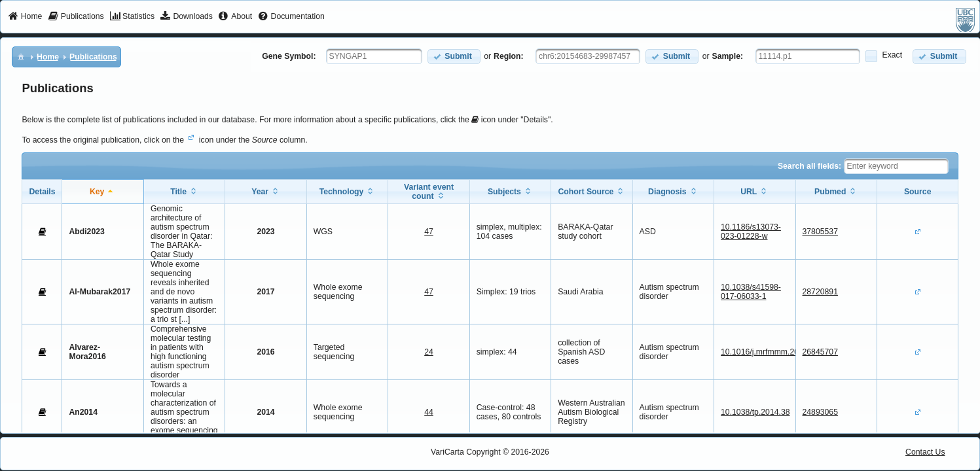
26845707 (820, 352)
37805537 (820, 232)
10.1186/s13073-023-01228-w (751, 232)
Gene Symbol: (289, 56)
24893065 (820, 412)
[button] (454, 57)
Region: (509, 56)
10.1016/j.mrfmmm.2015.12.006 (777, 352)
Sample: (728, 56)
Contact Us (925, 452)
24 (429, 352)
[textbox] (374, 56)
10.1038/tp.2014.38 (755, 412)
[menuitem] (25, 17)
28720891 (820, 292)
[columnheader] (103, 191)
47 (429, 232)
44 (429, 412)
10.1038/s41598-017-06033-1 (751, 292)
